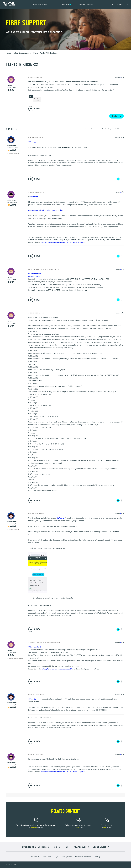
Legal (57, 857)
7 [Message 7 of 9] (121, 695)
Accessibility (35, 857)
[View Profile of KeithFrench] (12, 200)
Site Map (97, 857)
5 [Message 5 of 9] (121, 514)
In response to (13, 153)
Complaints (47, 857)
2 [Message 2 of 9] (121, 192)
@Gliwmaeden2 (35, 274)
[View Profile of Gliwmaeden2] (13, 146)
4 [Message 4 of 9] (121, 313)
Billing (105, 828)
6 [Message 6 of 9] (121, 642)
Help (55, 847)
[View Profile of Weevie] (12, 85)
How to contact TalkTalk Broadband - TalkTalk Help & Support (62, 242)
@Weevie (32, 142)
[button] (127, 4)
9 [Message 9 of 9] (121, 77)
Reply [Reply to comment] (118, 179)
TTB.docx (39, 98)
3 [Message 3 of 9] (121, 269)
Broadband (34, 828)
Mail (66, 847)
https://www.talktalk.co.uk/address (57, 669)
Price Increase (107, 825)
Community (118, 4)
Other (31, 96)
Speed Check (99, 847)
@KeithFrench (34, 276)
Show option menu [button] (124, 53)
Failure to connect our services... (78, 825)
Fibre (77, 828)
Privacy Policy (67, 857)
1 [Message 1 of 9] (121, 137)
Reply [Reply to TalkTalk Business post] (114, 116)
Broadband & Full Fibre (34, 847)
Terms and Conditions (83, 857)
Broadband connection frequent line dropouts (36, 825)
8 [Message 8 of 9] (121, 754)
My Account (80, 847)
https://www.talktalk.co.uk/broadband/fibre (46, 210)
